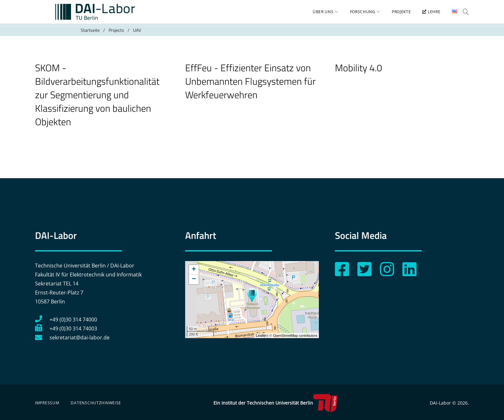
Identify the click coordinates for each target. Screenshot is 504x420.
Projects (116, 35)
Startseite (90, 35)
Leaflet (261, 336)
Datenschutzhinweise (96, 403)
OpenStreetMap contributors (295, 336)
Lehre (428, 15)
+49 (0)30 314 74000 (66, 319)
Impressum (47, 403)
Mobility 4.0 (359, 73)
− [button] (194, 279)
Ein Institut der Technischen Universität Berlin (275, 403)
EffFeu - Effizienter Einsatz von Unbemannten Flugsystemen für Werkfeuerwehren (250, 86)
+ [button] (194, 270)
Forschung (359, 15)
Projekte (397, 15)
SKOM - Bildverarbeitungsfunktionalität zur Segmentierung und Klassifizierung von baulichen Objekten (97, 100)
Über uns (319, 15)
